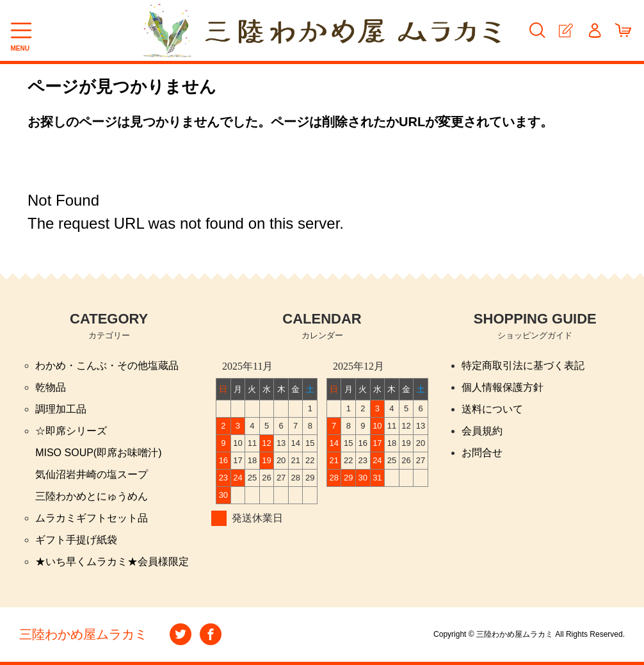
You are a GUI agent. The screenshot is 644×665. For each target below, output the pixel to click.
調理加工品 (61, 409)
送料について (492, 409)
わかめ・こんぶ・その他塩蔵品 (107, 365)
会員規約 (482, 431)
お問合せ (482, 453)
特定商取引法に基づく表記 (523, 365)
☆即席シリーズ (71, 431)
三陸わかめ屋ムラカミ (83, 634)
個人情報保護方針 (503, 387)
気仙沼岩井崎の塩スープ (92, 474)
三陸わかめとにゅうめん (92, 496)
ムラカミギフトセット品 (92, 518)
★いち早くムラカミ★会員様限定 (112, 562)
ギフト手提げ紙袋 (76, 540)
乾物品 (51, 387)
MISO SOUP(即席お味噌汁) (98, 453)
